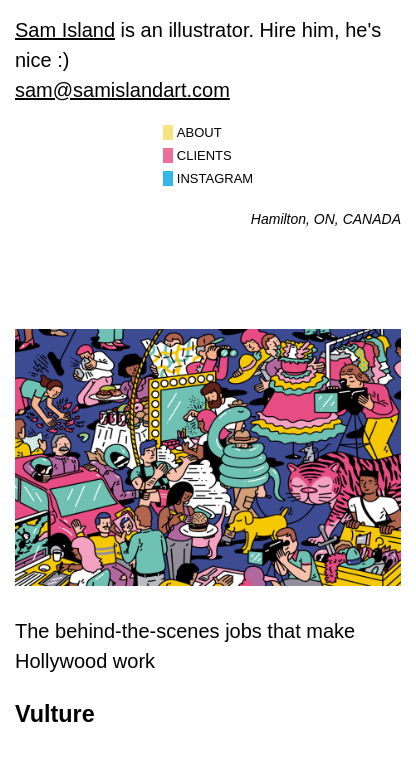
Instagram (215, 178)
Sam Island (65, 30)
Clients (204, 155)
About (199, 132)
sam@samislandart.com (122, 90)
